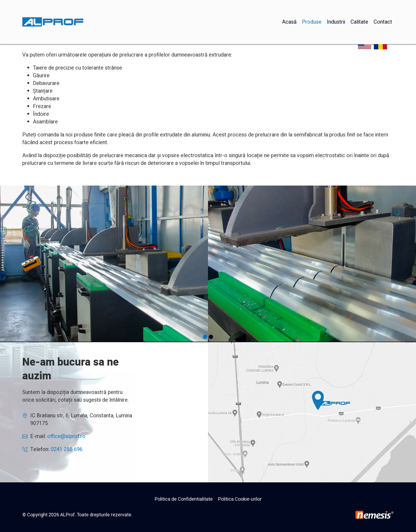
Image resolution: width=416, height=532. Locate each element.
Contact (383, 9)
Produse (312, 9)
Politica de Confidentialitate (184, 499)
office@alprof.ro (66, 436)
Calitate (359, 9)
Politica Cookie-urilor (240, 499)
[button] (205, 337)
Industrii (336, 9)
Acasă (289, 9)
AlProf (312, 412)
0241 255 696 (67, 449)
